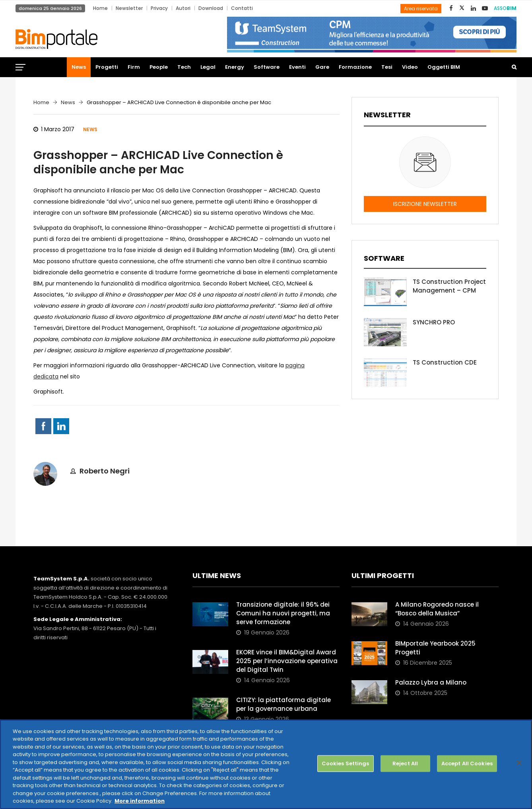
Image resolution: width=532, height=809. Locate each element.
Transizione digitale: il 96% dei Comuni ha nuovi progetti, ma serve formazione (283, 613)
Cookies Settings (346, 763)
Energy (235, 67)
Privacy (159, 8)
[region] (266, 764)
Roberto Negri (105, 471)
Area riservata (421, 9)
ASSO (505, 8)
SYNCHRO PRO (434, 322)
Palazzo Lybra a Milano (431, 682)
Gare (322, 67)
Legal (208, 67)
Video (410, 67)
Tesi (387, 67)
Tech (184, 67)
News (79, 67)
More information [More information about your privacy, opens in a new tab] (140, 801)
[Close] (519, 763)
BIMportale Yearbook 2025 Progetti (435, 648)
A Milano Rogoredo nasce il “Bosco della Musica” (437, 609)
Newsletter (129, 8)
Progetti (107, 67)
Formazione (355, 67)
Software (267, 67)
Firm (134, 67)
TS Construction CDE (445, 362)
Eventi (297, 67)
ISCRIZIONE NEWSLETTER (425, 204)
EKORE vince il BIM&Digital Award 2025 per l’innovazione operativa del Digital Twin (287, 661)
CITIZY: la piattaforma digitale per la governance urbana (283, 704)
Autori (183, 8)
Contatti (242, 8)
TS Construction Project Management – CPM (449, 286)
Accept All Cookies (467, 763)
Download (211, 8)
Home (100, 8)
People (159, 67)
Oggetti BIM (444, 67)
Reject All (405, 763)
